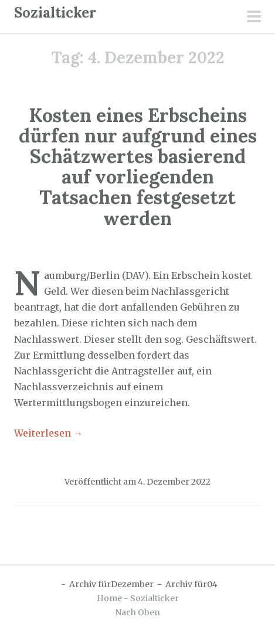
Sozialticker (55, 13)
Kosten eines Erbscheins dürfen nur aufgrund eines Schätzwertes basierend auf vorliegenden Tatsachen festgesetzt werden (138, 167)
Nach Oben (137, 612)
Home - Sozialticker (138, 598)
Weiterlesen (48, 433)
